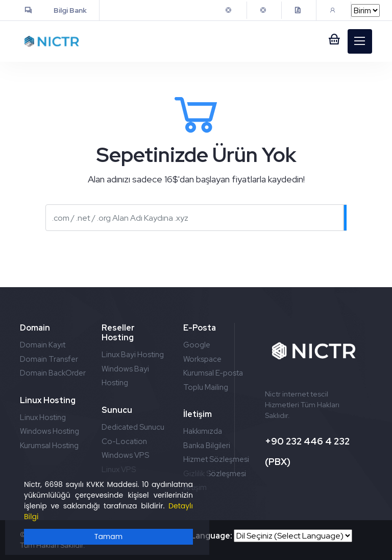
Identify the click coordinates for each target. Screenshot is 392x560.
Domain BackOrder (53, 373)
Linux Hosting (43, 417)
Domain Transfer (49, 359)
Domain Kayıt (43, 345)
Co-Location (124, 441)
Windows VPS (125, 455)
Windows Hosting (50, 431)
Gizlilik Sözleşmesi (215, 474)
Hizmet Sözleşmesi (216, 459)
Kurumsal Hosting (49, 446)
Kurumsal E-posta (213, 373)
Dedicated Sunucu (133, 427)
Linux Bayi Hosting (133, 355)
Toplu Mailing (206, 387)
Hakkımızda (203, 431)
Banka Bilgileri (207, 446)
